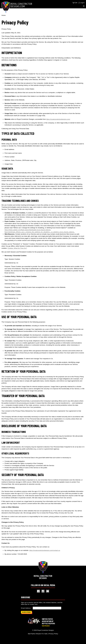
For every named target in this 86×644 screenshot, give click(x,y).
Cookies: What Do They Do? (17, 248)
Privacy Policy (53, 634)
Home (4, 15)
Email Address (26, 608)
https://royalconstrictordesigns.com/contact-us (45, 550)
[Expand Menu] (84, 6)
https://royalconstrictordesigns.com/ (58, 119)
